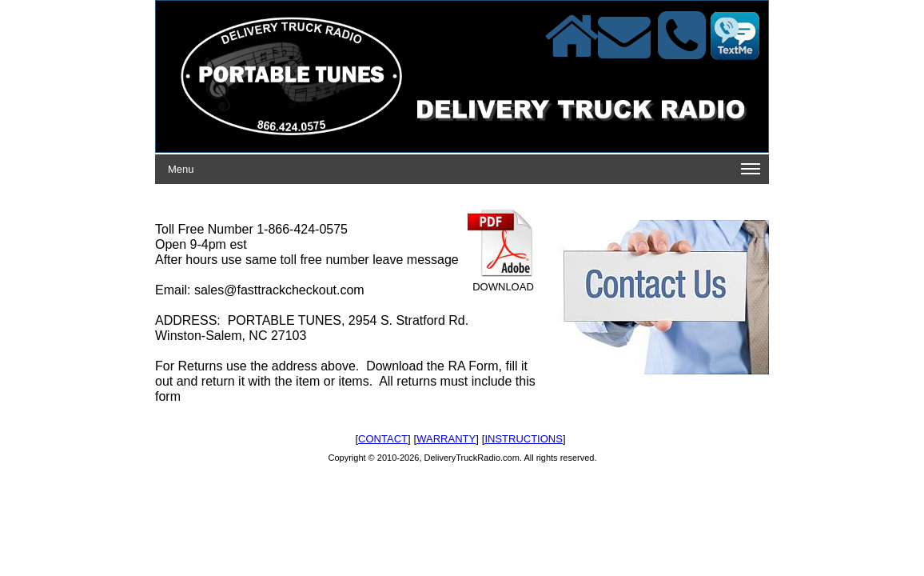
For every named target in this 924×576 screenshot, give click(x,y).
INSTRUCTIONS (524, 439)
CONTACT (383, 439)
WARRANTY (446, 439)
